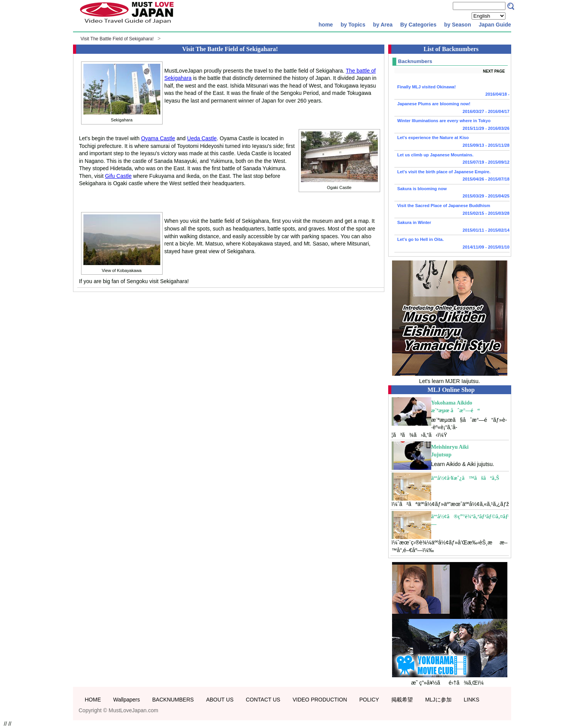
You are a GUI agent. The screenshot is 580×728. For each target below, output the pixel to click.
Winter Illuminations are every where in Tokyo (452, 125)
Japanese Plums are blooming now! (452, 108)
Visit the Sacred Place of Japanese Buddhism (452, 210)
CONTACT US (263, 700)
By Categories (418, 25)
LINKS (472, 700)
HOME (93, 700)
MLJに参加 (438, 700)
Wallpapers (127, 700)
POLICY (369, 700)
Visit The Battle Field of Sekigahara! (117, 39)
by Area (383, 25)
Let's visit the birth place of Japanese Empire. (452, 176)
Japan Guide (495, 25)
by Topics (353, 25)
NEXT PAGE (494, 71)
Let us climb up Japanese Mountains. (452, 159)
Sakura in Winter (452, 227)
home (326, 25)
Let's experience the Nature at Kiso (452, 142)
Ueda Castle (202, 138)
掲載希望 (402, 700)
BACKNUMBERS (173, 700)
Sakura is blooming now (452, 193)
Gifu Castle (118, 176)
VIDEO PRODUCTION (320, 700)
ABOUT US (220, 700)
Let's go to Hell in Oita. (452, 244)
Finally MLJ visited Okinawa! (452, 91)
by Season (457, 25)
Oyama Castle (158, 138)
